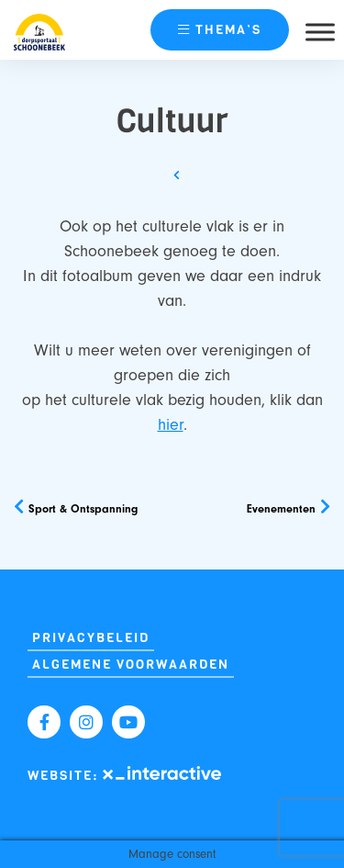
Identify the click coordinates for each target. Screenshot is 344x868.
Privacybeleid (91, 638)
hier (171, 425)
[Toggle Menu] (320, 32)
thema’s (220, 30)
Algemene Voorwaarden (131, 665)
